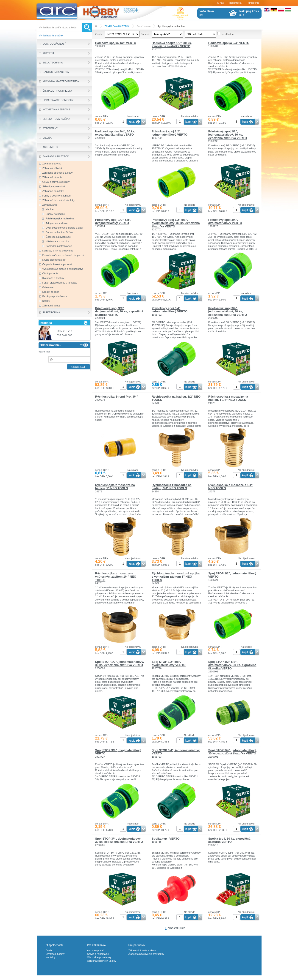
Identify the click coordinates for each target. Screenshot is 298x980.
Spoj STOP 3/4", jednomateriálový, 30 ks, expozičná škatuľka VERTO (233, 752)
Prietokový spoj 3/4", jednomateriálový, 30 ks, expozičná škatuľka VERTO (228, 311)
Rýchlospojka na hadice (171, 26)
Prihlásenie (253, 3)
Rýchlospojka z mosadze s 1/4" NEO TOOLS (230, 487)
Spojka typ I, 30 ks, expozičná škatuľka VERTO (229, 840)
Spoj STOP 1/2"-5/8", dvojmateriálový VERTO (169, 663)
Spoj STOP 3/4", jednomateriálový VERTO (176, 752)
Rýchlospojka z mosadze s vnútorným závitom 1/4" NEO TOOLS (116, 577)
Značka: (100, 34)
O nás (220, 3)
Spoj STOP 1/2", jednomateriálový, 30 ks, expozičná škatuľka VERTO (120, 663)
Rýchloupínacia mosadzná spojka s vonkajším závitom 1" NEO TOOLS (176, 577)
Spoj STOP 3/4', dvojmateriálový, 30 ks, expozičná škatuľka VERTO (119, 840)
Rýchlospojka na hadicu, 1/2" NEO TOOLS (176, 398)
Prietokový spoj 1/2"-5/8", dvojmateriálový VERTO (113, 221)
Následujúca (177, 928)
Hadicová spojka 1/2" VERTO (116, 43)
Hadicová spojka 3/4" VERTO (229, 43)
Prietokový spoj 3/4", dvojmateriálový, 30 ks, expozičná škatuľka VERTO (119, 311)
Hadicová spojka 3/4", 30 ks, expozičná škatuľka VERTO (115, 133)
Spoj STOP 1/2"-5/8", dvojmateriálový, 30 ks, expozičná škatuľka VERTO (232, 665)
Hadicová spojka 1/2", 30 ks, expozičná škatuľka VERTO (172, 45)
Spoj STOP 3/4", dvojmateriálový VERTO (118, 752)
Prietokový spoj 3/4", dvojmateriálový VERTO (225, 221)
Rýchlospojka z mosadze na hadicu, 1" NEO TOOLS (115, 487)
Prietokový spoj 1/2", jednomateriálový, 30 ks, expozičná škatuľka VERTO (228, 135)
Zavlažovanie (143, 26)
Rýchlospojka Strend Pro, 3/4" (117, 397)
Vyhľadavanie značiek (51, 35)
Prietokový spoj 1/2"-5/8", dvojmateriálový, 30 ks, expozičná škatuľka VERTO (176, 223)
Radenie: (146, 34)
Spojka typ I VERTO (166, 839)
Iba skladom (228, 34)
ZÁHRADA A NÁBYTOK (117, 26)
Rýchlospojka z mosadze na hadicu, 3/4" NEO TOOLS (171, 487)
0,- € (249, 13)
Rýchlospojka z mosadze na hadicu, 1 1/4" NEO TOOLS (228, 398)
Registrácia (235, 3)
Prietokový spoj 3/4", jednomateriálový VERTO (170, 310)
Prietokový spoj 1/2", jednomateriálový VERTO (170, 133)
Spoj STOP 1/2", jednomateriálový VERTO (232, 575)
